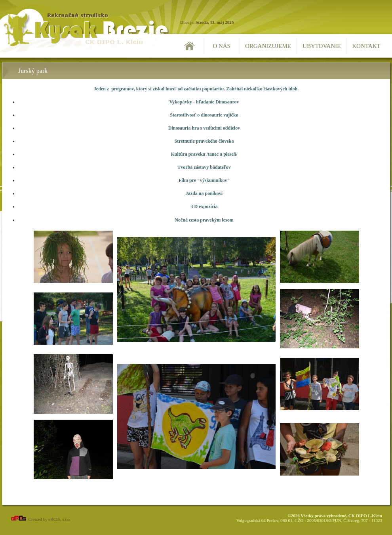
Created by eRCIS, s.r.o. (40, 519)
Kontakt (366, 46)
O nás (222, 46)
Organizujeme (268, 46)
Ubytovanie (322, 46)
